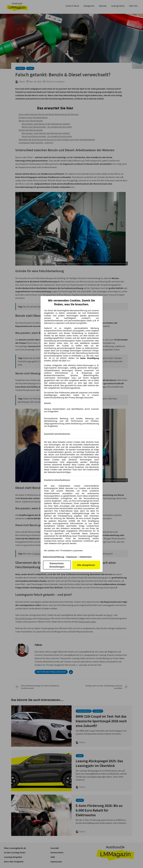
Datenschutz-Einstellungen (57, 565)
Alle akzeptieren (86, 565)
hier (68, 361)
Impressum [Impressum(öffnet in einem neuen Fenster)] (72, 557)
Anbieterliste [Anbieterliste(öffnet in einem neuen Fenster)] (85, 557)
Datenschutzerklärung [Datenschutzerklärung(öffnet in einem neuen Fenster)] (54, 557)
